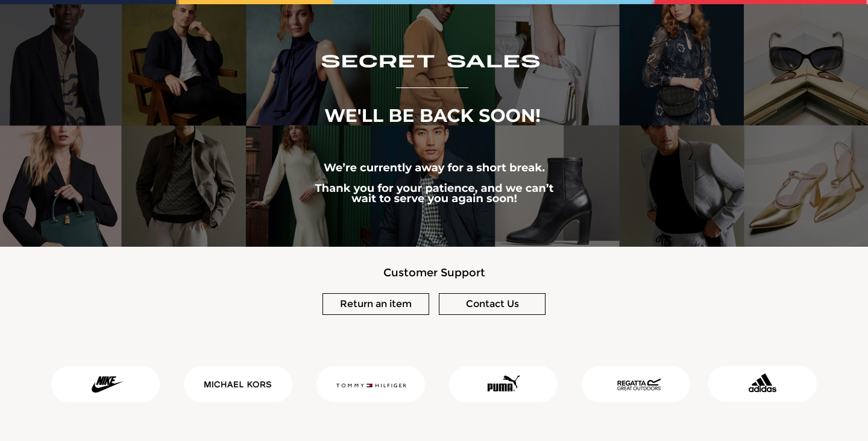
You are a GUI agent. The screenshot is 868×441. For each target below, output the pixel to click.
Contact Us (492, 304)
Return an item (376, 304)
